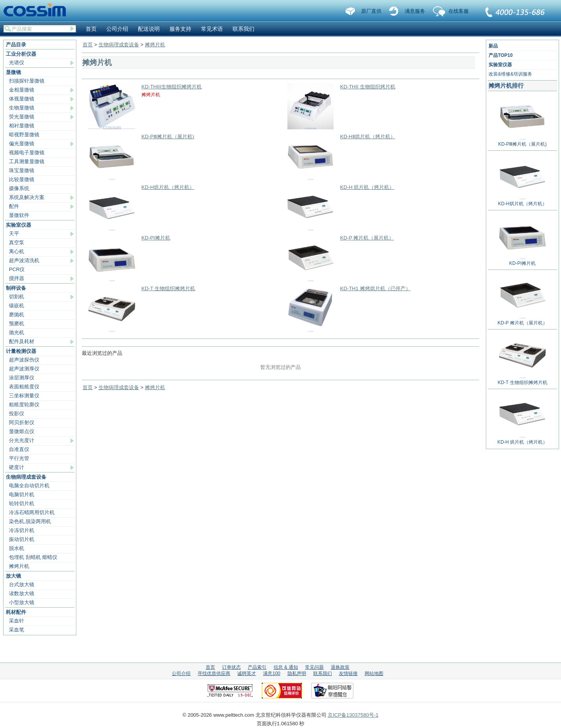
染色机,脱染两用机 (30, 521)
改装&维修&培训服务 (510, 74)
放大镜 (13, 576)
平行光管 (19, 458)
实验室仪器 (19, 225)
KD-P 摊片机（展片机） (367, 238)
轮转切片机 (22, 503)
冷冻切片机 (22, 530)
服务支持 (180, 29)
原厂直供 (371, 11)
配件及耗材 (22, 341)
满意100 (272, 673)
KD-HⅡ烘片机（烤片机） (368, 137)
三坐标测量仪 (24, 396)
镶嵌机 (17, 306)
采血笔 (17, 630)
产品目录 (16, 45)
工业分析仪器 (21, 54)
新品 (493, 46)
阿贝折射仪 (22, 422)
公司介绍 (117, 29)
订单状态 (231, 667)
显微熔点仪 (22, 431)
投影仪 (17, 413)
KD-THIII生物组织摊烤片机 (172, 87)
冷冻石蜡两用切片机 (32, 512)
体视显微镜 (22, 99)
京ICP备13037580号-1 (353, 715)
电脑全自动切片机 (29, 486)
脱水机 (17, 548)
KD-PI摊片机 (156, 238)
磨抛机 (17, 315)
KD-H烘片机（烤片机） (168, 187)
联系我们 (515, 13)
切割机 (17, 297)
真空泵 (17, 242)
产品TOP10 (501, 55)
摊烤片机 (19, 566)
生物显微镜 (22, 108)
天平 (14, 234)
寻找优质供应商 (214, 673)
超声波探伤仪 (24, 360)
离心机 (17, 251)
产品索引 (257, 667)
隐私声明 (297, 673)
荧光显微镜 (22, 117)
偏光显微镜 (22, 144)
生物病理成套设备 (26, 477)
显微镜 (13, 72)
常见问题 (314, 667)
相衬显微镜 (22, 126)
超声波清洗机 (24, 260)
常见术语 (212, 29)
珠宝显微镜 (22, 170)
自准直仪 (19, 449)
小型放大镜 (22, 602)
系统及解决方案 (27, 197)
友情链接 (348, 673)
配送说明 (149, 29)
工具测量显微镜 (27, 161)
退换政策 (340, 667)
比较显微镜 (22, 179)
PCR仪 (17, 269)
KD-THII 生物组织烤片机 (368, 87)
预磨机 (17, 323)
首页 (91, 29)
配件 (14, 206)
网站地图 (374, 673)
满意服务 (415, 11)
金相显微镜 (22, 90)
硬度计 (17, 467)
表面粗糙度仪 (24, 387)
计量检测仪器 (21, 351)
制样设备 (16, 288)
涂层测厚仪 (22, 378)
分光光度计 (22, 440)
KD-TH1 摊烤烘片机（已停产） (375, 288)
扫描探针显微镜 (27, 81)
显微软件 (19, 215)
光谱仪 (17, 63)
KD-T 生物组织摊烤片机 (168, 288)
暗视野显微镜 (24, 135)
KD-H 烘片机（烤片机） (367, 187)
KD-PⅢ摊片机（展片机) (168, 137)
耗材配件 (16, 612)
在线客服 (459, 11)
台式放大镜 (22, 584)
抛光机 (17, 332)
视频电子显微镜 (27, 152)
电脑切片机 (22, 494)
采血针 (17, 621)
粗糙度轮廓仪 (24, 405)
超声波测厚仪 (24, 369)
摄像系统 (19, 188)
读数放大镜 (22, 593)
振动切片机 (22, 539)
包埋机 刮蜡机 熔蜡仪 (33, 557)
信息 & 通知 (286, 667)
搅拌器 (17, 278)
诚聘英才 (247, 673)
